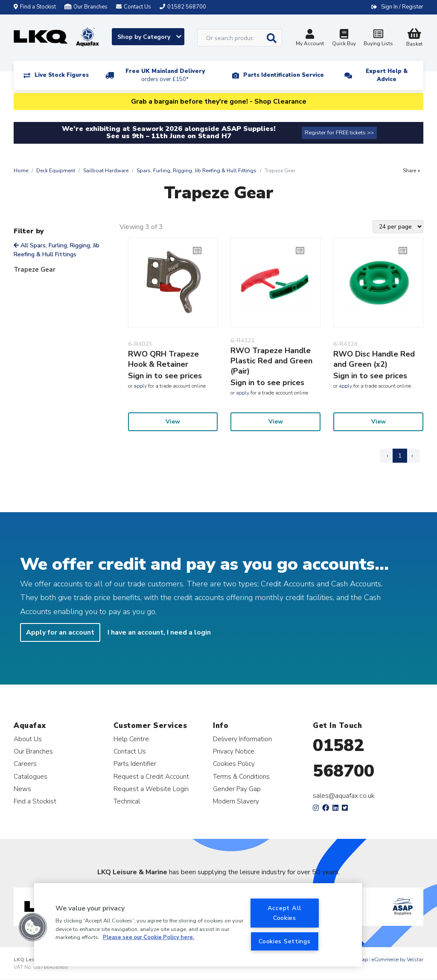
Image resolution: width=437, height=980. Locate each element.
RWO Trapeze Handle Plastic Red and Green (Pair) (271, 361)
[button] (33, 927)
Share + (412, 171)
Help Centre (131, 739)
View (173, 422)
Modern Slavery (236, 801)
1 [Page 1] (400, 456)
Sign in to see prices (165, 376)
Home (21, 171)
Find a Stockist (35, 7)
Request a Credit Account (151, 776)
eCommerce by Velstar (398, 960)
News (22, 789)
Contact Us (130, 751)
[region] (198, 925)
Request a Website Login (151, 789)
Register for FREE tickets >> (339, 133)
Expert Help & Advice (387, 75)
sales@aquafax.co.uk (344, 796)
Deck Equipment (56, 171)
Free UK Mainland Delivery (165, 75)
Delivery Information (242, 739)
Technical (127, 801)
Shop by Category (149, 37)
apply (140, 386)
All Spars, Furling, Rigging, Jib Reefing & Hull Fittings (57, 250)
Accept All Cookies (285, 913)
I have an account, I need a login (159, 632)
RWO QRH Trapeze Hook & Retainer (163, 359)
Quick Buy (344, 39)
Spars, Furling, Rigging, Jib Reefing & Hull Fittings (197, 171)
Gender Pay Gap (237, 789)
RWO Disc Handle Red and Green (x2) (374, 359)
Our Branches (86, 7)
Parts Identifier (135, 764)
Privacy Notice (234, 751)
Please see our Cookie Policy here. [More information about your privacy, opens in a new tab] (149, 937)
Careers (25, 764)
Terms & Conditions (241, 776)
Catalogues (31, 776)
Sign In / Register (402, 7)
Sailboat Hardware (106, 171)
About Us (28, 739)
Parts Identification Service (284, 75)
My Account (310, 39)
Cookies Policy (234, 764)
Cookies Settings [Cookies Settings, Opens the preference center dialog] (285, 941)
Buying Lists (378, 39)
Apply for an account (60, 632)
